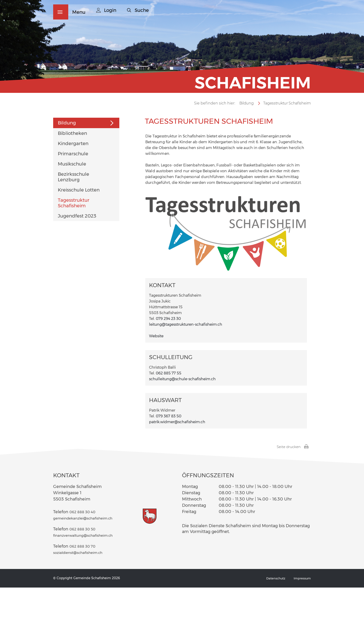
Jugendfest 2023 (77, 268)
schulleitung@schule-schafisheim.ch (182, 431)
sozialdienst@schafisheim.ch (83, 605)
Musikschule (72, 216)
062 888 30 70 (84, 599)
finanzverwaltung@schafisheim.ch (89, 588)
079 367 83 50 (169, 468)
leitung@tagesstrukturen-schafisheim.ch (186, 377)
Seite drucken (292, 499)
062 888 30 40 (84, 564)
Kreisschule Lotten (79, 242)
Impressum (302, 631)
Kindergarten (73, 196)
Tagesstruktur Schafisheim (74, 255)
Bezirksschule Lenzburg (73, 229)
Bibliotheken (72, 185)
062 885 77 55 (169, 425)
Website (159, 388)
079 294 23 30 (168, 371)
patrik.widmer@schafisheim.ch (177, 474)
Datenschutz (275, 631)
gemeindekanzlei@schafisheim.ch (89, 571)
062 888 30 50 (84, 582)
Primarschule (73, 206)
